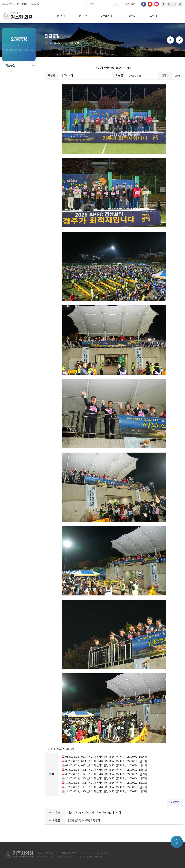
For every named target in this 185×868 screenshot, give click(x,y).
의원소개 (60, 16)
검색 (117, 4)
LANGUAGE (129, 4)
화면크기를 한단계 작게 (175, 4)
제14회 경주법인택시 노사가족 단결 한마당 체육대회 (94, 813)
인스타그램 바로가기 (156, 4)
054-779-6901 (86, 853)
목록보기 (175, 802)
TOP (177, 843)
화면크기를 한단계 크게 (163, 4)
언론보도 (84, 16)
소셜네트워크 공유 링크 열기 (170, 40)
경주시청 (35, 4)
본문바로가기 (0, 0)
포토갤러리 (106, 16)
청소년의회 (22, 4)
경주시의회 (7, 4)
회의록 (132, 16)
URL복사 (179, 40)
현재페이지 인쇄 (180, 4)
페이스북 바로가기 (144, 4)
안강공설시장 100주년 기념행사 (84, 821)
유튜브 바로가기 (150, 4)
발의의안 (155, 16)
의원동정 (10, 66)
